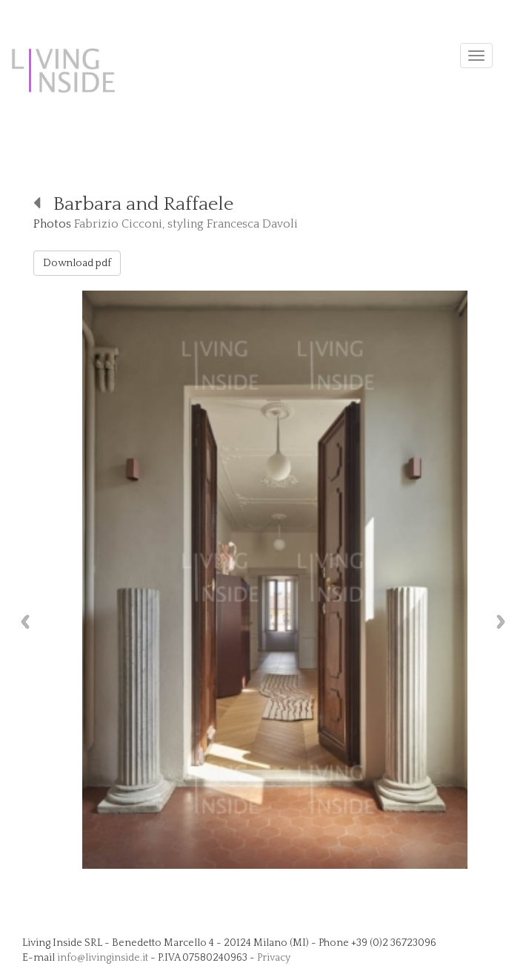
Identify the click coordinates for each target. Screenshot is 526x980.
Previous (21, 622)
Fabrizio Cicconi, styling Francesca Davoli (186, 224)
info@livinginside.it (103, 958)
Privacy (274, 958)
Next (505, 622)
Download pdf (77, 263)
